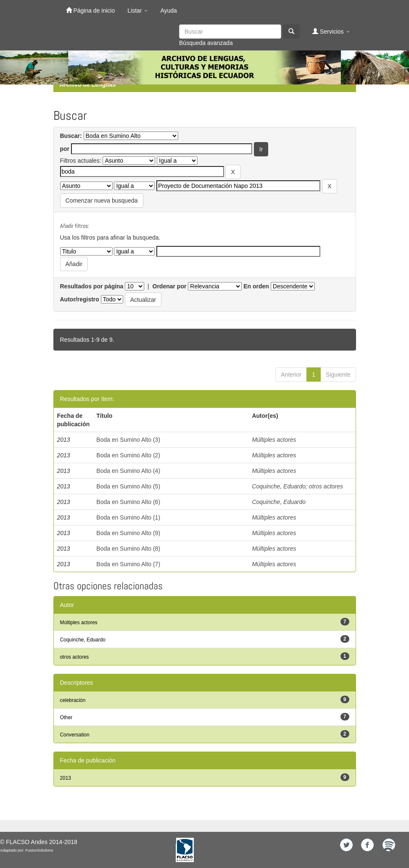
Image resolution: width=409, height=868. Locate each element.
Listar (137, 11)
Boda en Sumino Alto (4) (128, 471)
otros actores (326, 486)
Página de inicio (91, 10)
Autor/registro (80, 299)
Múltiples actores (274, 440)
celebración (73, 700)
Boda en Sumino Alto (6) (128, 502)
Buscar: (71, 136)
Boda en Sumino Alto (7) (128, 564)
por (65, 149)
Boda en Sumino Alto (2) (128, 455)
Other (66, 718)
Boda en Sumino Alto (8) (128, 549)
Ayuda (168, 11)
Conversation (75, 735)
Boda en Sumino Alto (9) (128, 533)
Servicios (331, 31)
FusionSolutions (40, 850)
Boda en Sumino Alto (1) (128, 517)
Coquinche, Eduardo (279, 486)
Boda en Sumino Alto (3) (128, 440)
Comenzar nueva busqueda (102, 201)
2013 (66, 778)
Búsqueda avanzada (206, 43)
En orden (256, 286)
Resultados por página (92, 286)
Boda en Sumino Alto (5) (128, 486)
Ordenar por (170, 286)
